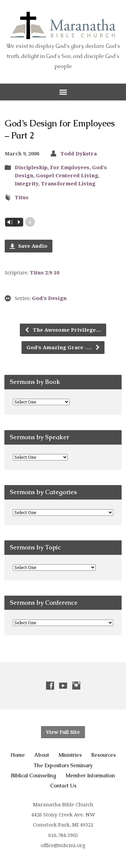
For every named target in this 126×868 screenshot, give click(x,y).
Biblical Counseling (34, 775)
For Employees (70, 168)
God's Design (49, 298)
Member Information (90, 775)
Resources (103, 755)
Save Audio (29, 246)
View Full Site (63, 732)
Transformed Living (68, 184)
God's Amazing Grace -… (63, 348)
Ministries (70, 755)
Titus (22, 198)
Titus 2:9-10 (45, 273)
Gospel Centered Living (67, 176)
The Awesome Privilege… (63, 330)
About (42, 755)
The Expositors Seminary (63, 765)
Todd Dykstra (79, 154)
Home (18, 755)
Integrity (27, 184)
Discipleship (31, 168)
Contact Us (63, 786)
